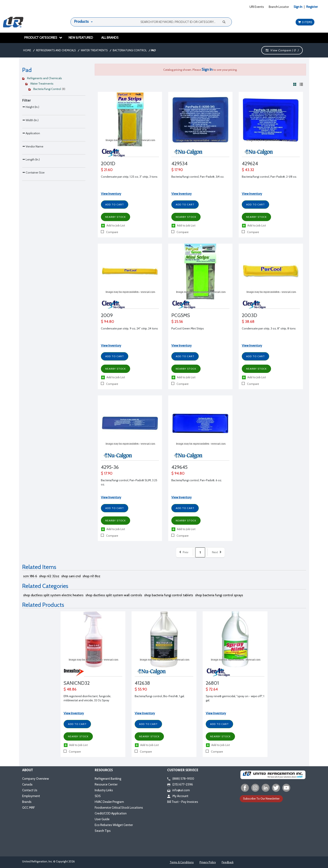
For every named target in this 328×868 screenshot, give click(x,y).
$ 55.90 (141, 689)
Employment (31, 796)
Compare (110, 232)
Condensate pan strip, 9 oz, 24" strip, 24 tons (129, 328)
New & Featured (81, 38)
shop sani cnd (71, 576)
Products (81, 22)
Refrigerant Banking (108, 779)
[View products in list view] (301, 84)
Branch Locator (279, 7)
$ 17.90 (177, 170)
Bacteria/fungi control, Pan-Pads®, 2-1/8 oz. (269, 177)
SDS (98, 796)
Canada (27, 784)
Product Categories (43, 38)
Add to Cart (115, 204)
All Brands (110, 38)
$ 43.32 (248, 170)
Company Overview (36, 779)
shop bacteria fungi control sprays (219, 595)
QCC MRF (28, 808)
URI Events (257, 7)
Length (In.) (31, 199)
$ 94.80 (108, 322)
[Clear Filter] (53, 79)
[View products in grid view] (295, 84)
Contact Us (30, 790)
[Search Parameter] (54, 122)
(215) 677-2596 (180, 784)
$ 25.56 (177, 322)
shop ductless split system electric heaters (53, 595)
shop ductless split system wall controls (114, 595)
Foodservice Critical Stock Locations (119, 808)
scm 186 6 (30, 576)
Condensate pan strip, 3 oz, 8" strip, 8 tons (269, 328)
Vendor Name (33, 178)
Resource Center (106, 784)
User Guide (102, 819)
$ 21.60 (107, 170)
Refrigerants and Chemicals (56, 50)
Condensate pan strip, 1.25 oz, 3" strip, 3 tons (129, 177)
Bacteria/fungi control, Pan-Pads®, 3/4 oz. (198, 177)
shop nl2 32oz (49, 576)
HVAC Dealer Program (109, 802)
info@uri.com (179, 790)
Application (31, 156)
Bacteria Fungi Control (130, 50)
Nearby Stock (116, 217)
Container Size (33, 221)
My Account (178, 796)
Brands (27, 802)
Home (27, 50)
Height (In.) (31, 112)
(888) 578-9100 (181, 779)
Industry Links (104, 790)
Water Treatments (94, 50)
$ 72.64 (212, 689)
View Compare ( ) (282, 50)
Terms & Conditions (182, 862)
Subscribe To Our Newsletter (261, 799)
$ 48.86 (70, 689)
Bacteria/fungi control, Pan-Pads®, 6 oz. (197, 480)
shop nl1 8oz (91, 576)
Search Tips (103, 831)
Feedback (228, 862)
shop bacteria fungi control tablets (169, 595)
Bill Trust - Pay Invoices (183, 802)
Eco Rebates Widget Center (114, 825)
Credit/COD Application (111, 813)
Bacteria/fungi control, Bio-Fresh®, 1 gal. (160, 696)
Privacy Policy (208, 862)
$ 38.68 (248, 322)
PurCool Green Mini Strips (188, 328)
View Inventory (111, 194)
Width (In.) (30, 134)
